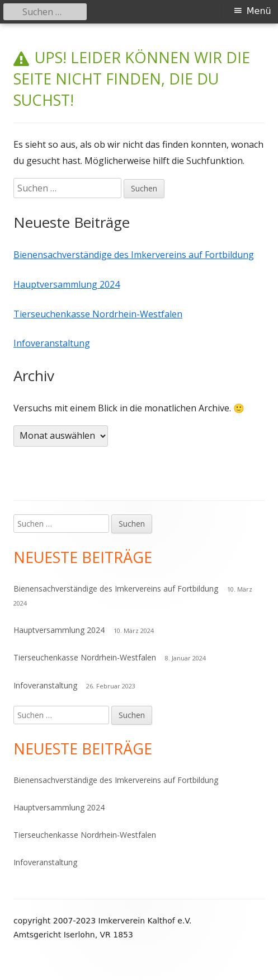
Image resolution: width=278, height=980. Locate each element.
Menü (259, 11)
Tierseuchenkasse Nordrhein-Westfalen (98, 314)
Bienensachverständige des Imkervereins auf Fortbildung (134, 255)
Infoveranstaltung (52, 343)
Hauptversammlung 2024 (67, 284)
